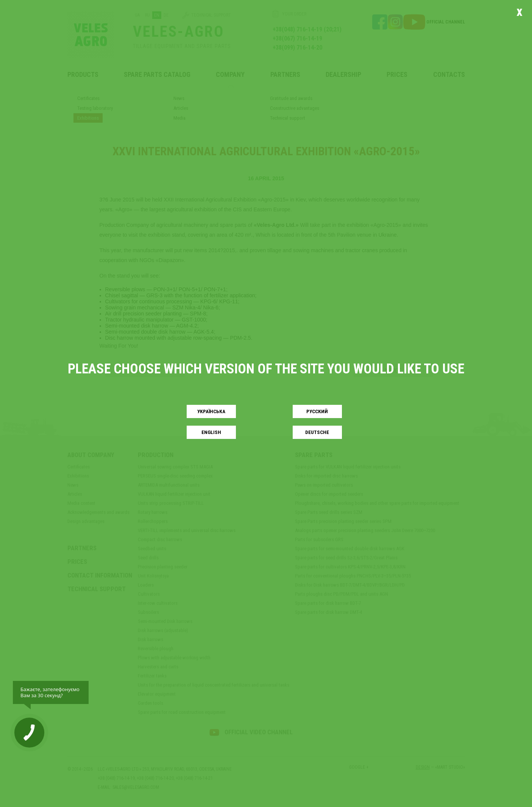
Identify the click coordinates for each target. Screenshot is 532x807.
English (211, 432)
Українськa (211, 411)
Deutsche (317, 432)
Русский (317, 411)
